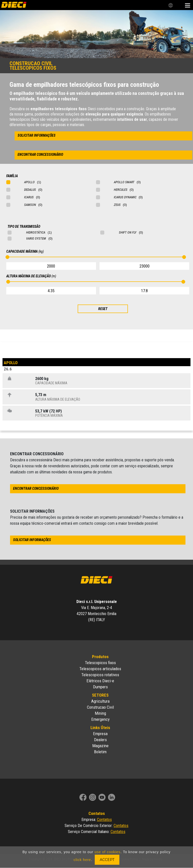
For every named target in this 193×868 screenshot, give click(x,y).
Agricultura (100, 701)
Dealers (100, 740)
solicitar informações (37, 136)
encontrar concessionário (40, 155)
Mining (100, 713)
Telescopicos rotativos (100, 675)
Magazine (100, 746)
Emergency (100, 719)
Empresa (100, 734)
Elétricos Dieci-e (100, 681)
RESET (103, 309)
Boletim (100, 752)
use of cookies (108, 852)
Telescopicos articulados (100, 669)
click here (82, 860)
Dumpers (100, 687)
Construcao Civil (100, 707)
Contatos (104, 819)
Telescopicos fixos (100, 663)
